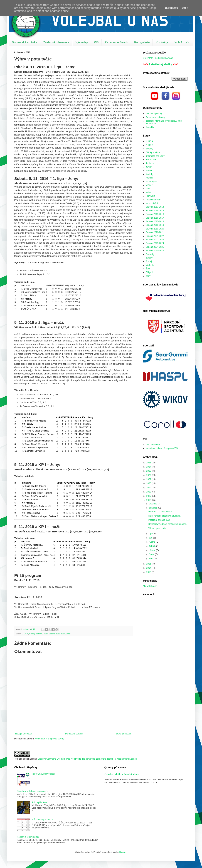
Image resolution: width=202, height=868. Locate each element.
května (152, 542)
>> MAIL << (182, 42)
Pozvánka (150, 196)
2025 (149, 463)
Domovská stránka (24, 42)
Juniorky (150, 163)
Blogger (123, 852)
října (151, 533)
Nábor (149, 192)
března (152, 550)
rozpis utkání (152, 203)
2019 (149, 488)
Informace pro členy (155, 156)
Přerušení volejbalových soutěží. (32, 791)
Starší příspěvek (124, 734)
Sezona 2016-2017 (57, 634)
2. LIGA (149, 145)
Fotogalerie (142, 42)
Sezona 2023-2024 (155, 243)
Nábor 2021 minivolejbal (43, 774)
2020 (149, 483)
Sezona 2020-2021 (155, 232)
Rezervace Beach (116, 42)
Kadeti (149, 171)
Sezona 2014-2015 (155, 211)
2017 (149, 496)
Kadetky (150, 174)
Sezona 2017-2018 (155, 221)
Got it (185, 8)
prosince (153, 504)
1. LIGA (25, 634)
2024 (149, 467)
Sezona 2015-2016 (155, 214)
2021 (149, 479)
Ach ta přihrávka (39, 802)
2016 (149, 500)
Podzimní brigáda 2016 (159, 520)
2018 (149, 492)
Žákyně (149, 272)
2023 (149, 471)
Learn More (172, 8)
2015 (149, 564)
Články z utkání (36, 634)
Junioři (149, 167)
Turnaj (149, 261)
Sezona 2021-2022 (155, 236)
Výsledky (82, 42)
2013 (149, 572)
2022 (149, 475)
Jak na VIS (151, 160)
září (151, 538)
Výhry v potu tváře (157, 528)
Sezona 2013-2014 (155, 207)
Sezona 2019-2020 (155, 229)
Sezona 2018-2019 (155, 225)
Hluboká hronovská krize (160, 512)
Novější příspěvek (24, 734)
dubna (152, 546)
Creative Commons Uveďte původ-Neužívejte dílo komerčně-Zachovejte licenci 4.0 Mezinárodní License (87, 759)
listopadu (153, 508)
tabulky (149, 258)
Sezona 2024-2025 (155, 247)
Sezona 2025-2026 (155, 251)
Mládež (149, 185)
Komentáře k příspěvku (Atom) (49, 739)
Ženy (68, 634)
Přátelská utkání (153, 200)
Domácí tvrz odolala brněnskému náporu (168, 524)
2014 (149, 568)
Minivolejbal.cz (150, 586)
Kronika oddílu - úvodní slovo (121, 774)
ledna (152, 559)
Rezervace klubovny (155, 117)
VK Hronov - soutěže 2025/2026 (158, 58)
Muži (45, 634)
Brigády (149, 149)
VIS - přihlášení (153, 445)
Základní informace (56, 42)
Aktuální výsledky (160, 64)
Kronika (149, 178)
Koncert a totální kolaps (28, 837)
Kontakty (162, 42)
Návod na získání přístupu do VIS (162, 448)
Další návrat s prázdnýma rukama (164, 516)
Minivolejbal (151, 182)
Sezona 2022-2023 (155, 240)
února (152, 554)
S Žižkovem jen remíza (43, 820)
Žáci (148, 269)
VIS (96, 42)
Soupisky (150, 254)
